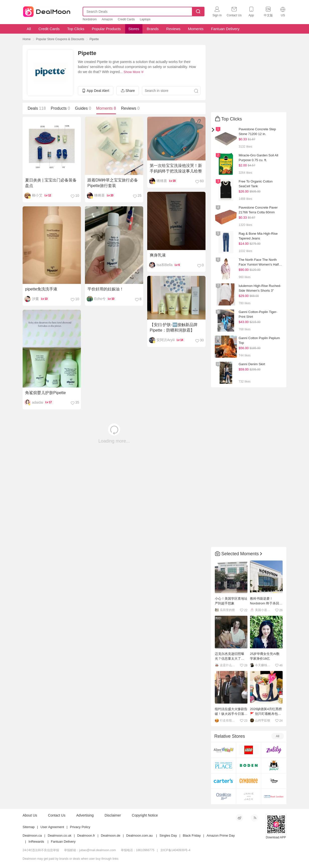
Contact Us (57, 815)
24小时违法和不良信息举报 (41, 850)
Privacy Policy (80, 827)
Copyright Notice (145, 815)
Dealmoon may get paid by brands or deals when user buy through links (71, 859)
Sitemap (29, 827)
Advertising (85, 815)
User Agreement (52, 827)
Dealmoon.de (111, 835)
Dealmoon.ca (32, 835)
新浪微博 (239, 818)
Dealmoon (47, 11)
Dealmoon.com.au (139, 835)
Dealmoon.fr (86, 835)
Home (27, 39)
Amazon (107, 19)
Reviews (173, 29)
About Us (30, 815)
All (28, 29)
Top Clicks (76, 29)
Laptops (145, 19)
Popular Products (106, 29)
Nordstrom (90, 19)
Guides (83, 108)
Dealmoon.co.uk (60, 835)
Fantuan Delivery (225, 29)
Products (60, 108)
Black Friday (192, 835)
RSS (254, 818)
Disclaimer (113, 815)
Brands (153, 29)
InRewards (36, 842)
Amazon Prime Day (221, 835)
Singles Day (168, 835)
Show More (134, 72)
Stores (134, 29)
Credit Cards (126, 19)
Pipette (94, 39)
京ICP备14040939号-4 (175, 850)
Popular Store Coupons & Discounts (60, 39)
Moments (196, 29)
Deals (37, 108)
